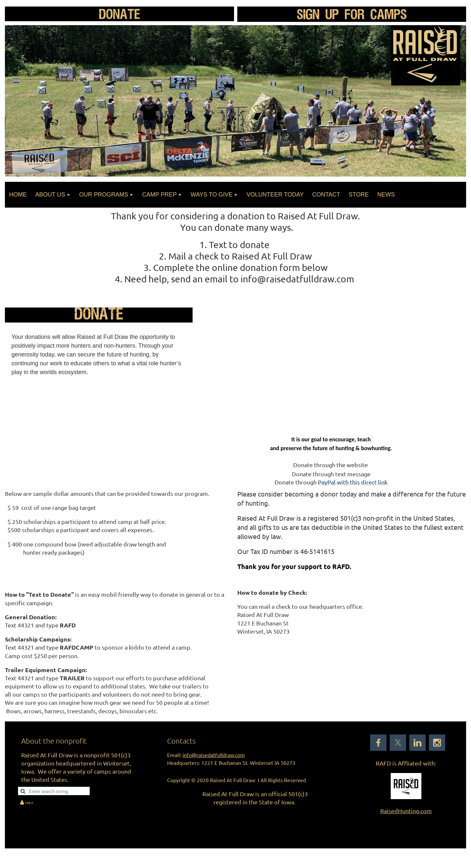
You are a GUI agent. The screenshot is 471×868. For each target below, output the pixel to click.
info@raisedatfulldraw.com (214, 755)
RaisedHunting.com (406, 811)
